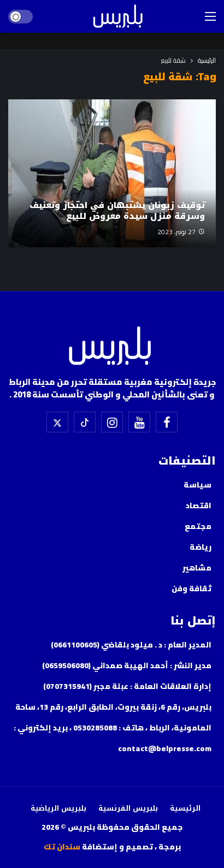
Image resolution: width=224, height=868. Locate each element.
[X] (57, 422)
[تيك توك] (85, 422)
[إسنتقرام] (112, 422)
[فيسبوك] (167, 422)
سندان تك (62, 847)
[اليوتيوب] (139, 422)
